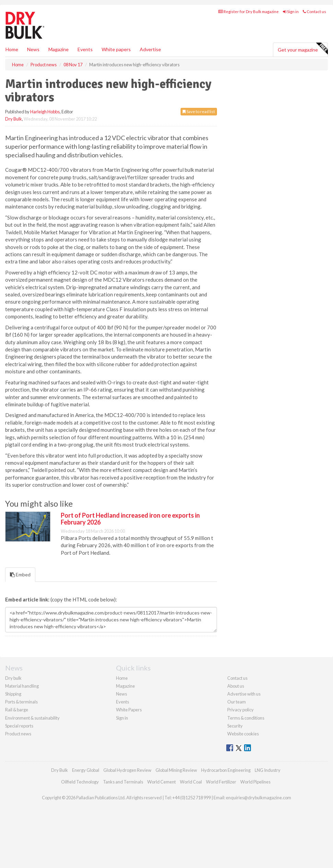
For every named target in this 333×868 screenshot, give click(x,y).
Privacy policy (240, 778)
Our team (237, 770)
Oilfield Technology (80, 850)
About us (236, 754)
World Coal (191, 850)
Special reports (19, 794)
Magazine (59, 80)
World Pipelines (255, 850)
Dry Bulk (14, 149)
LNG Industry (268, 838)
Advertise (150, 80)
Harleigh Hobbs (45, 142)
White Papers (129, 778)
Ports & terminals (21, 770)
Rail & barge (17, 778)
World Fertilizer (221, 850)
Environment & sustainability (32, 786)
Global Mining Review (176, 838)
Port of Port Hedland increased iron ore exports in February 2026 (130, 587)
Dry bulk (13, 746)
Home (12, 80)
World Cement (162, 850)
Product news (18, 802)
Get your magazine (303, 79)
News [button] (33, 80)
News (122, 762)
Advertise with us (244, 762)
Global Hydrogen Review (127, 838)
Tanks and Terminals (123, 850)
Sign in (291, 42)
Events (85, 80)
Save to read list (199, 142)
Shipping (13, 762)
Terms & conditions (246, 786)
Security (235, 794)
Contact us (314, 42)
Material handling (22, 754)
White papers (116, 80)
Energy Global (86, 838)
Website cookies (243, 802)
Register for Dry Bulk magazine (249, 42)
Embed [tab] (20, 643)
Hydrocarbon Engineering (226, 838)
